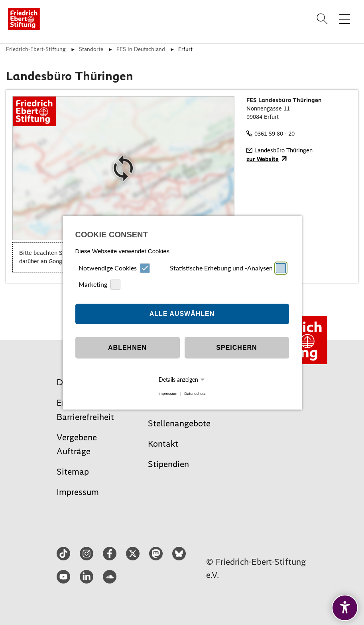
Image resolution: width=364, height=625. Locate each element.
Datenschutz (195, 393)
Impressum (168, 393)
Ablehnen (127, 348)
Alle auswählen (182, 314)
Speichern (236, 348)
